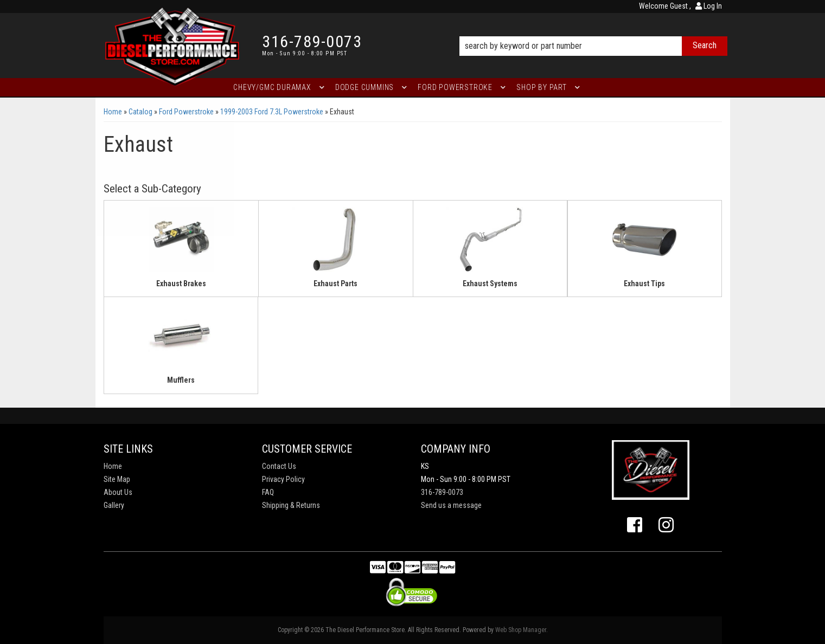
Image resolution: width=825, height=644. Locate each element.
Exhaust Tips (644, 284)
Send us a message (451, 505)
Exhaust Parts (335, 284)
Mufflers (181, 380)
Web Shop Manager (521, 630)
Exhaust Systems (490, 284)
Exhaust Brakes (181, 284)
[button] (593, 31)
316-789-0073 (442, 492)
